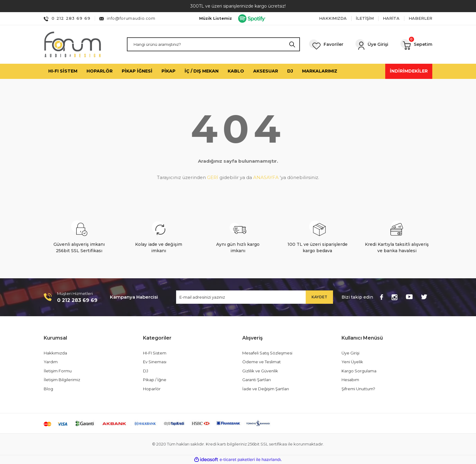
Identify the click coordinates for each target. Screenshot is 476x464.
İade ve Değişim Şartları (266, 389)
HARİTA (391, 18)
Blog (48, 389)
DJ (146, 371)
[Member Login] (372, 44)
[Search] (213, 44)
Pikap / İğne (155, 380)
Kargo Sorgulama (359, 371)
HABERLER (420, 18)
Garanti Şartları (257, 380)
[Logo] (73, 44)
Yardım (51, 362)
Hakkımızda (55, 353)
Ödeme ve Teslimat (262, 362)
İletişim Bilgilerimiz (62, 380)
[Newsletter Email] (255, 297)
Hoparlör (152, 389)
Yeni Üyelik (352, 362)
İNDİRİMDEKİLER (409, 71)
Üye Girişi (350, 353)
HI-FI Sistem (155, 353)
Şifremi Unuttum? (358, 389)
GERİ (213, 177)
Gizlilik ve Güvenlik (260, 371)
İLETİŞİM (365, 18)
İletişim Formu (58, 371)
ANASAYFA (266, 177)
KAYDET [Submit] (319, 297)
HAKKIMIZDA (333, 18)
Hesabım (350, 380)
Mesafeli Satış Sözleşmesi (267, 353)
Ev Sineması (155, 362)
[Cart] (416, 44)
